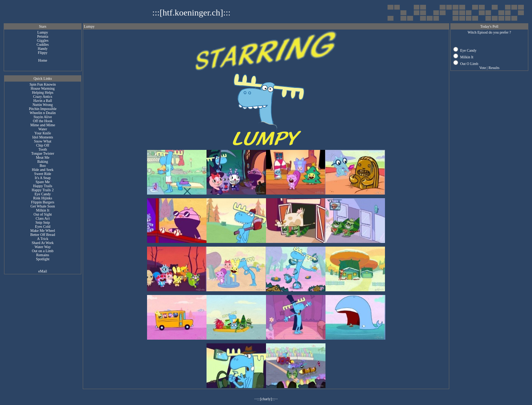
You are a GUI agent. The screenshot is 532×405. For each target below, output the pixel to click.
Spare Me (43, 182)
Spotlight (43, 259)
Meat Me (42, 157)
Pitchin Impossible (43, 109)
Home (42, 60)
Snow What (43, 141)
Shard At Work (43, 243)
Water (43, 129)
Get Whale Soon (43, 206)
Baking (43, 162)
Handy (43, 49)
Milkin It (43, 210)
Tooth (43, 149)
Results (494, 68)
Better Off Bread (43, 235)
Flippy (42, 53)
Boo (43, 166)
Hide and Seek (42, 170)
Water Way (42, 247)
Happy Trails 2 (43, 190)
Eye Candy (42, 194)
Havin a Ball (43, 101)
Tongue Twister (42, 153)
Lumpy (43, 32)
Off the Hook (43, 121)
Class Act (42, 218)
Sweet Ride (43, 174)
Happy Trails (43, 186)
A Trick (42, 239)
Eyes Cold (43, 226)
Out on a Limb (43, 251)
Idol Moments (42, 137)
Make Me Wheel (43, 231)
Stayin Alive (43, 117)
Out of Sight (43, 214)
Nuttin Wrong (43, 105)
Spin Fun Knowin (43, 84)
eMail (43, 271)
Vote (482, 68)
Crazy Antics (43, 97)
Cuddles (43, 44)
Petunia (43, 36)
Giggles (43, 40)
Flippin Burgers (43, 202)
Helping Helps (42, 92)
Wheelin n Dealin (43, 113)
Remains (43, 255)
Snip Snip (43, 222)
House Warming (43, 88)
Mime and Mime (43, 125)
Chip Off (43, 145)
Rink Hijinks (43, 198)
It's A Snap (43, 178)
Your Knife (43, 133)
